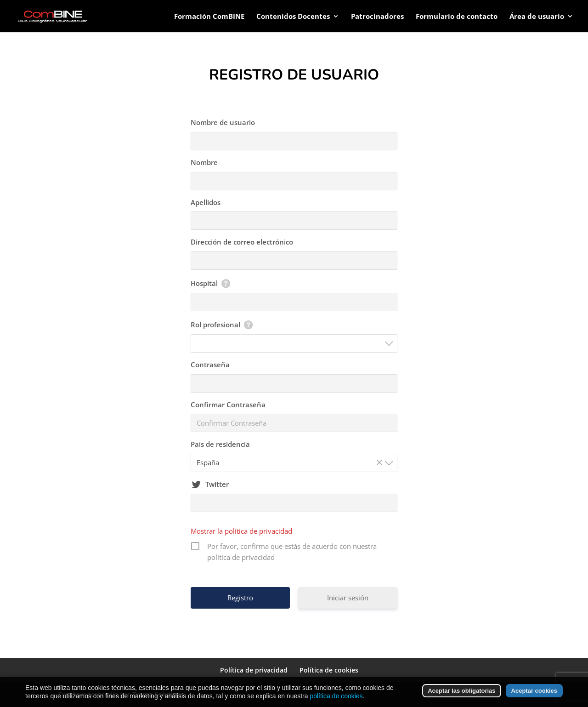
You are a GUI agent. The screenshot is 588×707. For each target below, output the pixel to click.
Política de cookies (329, 670)
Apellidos (206, 202)
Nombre (204, 162)
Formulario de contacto (457, 17)
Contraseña (210, 365)
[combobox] (294, 343)
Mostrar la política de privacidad (241, 531)
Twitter (217, 484)
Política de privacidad (254, 670)
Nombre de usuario (223, 122)
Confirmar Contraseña (228, 405)
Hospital (204, 283)
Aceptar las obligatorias (461, 691)
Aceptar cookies (534, 691)
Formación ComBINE (209, 17)
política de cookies (336, 696)
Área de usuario (537, 17)
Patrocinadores (377, 17)
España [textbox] (291, 462)
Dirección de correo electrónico (242, 242)
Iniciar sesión (348, 598)
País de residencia (220, 444)
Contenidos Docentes (293, 17)
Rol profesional (215, 325)
